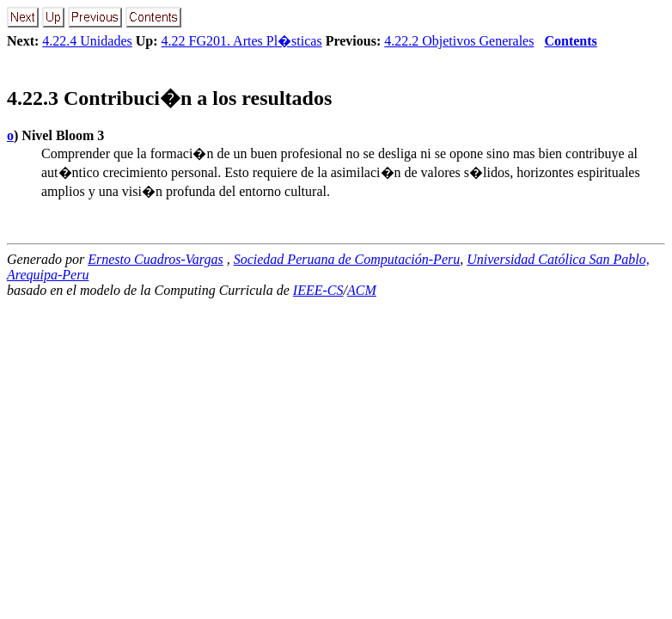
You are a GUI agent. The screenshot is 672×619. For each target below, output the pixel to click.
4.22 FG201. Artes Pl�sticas (242, 41)
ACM (362, 290)
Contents (570, 41)
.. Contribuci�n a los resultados (169, 98)
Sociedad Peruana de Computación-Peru (347, 259)
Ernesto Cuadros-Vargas (156, 259)
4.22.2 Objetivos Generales (459, 41)
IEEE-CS (318, 290)
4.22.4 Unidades (87, 41)
